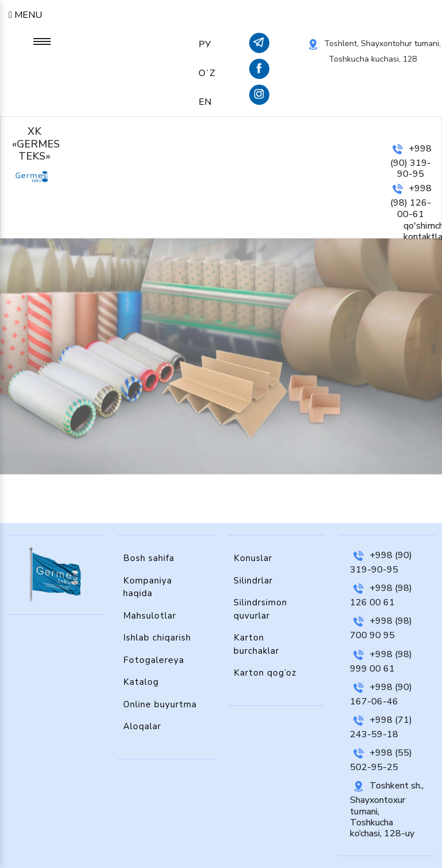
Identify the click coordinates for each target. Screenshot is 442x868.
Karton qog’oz (265, 673)
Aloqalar (142, 726)
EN (205, 102)
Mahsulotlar (150, 616)
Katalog (141, 682)
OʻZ (207, 73)
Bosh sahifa (149, 558)
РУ (205, 44)
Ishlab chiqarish (157, 638)
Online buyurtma (160, 704)
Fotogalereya (154, 660)
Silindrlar (253, 581)
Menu (25, 15)
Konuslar (253, 558)
